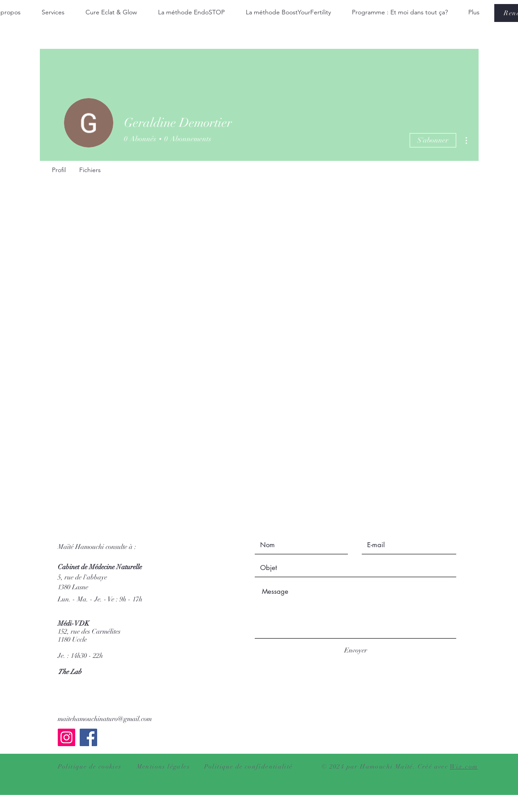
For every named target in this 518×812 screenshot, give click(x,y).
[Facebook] (88, 737)
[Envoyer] (356, 650)
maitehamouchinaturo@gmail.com (105, 719)
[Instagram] (66, 737)
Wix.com (464, 767)
